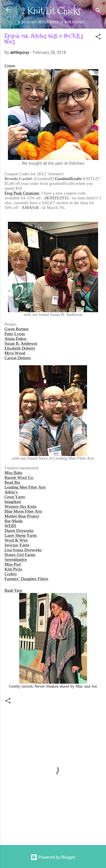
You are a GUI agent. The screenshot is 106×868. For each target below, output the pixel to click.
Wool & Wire (16, 540)
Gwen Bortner (17, 329)
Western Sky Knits (20, 506)
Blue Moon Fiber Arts (23, 511)
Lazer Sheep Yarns (21, 535)
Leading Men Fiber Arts (25, 487)
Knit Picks (13, 569)
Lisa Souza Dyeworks (23, 550)
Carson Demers (18, 358)
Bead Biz (12, 482)
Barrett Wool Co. (19, 478)
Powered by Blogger (53, 857)
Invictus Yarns (17, 545)
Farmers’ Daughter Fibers (26, 579)
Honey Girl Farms (20, 555)
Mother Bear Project (22, 516)
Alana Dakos (16, 339)
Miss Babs (13, 473)
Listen (10, 66)
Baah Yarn (13, 590)
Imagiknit (13, 502)
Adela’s (11, 492)
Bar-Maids (14, 521)
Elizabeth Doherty (20, 348)
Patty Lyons (15, 334)
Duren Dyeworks (19, 531)
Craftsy (11, 574)
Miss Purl (13, 564)
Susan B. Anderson (21, 343)
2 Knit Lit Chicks (51, 11)
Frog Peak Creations (22, 193)
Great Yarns (15, 497)
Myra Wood (15, 353)
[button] (98, 38)
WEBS (10, 526)
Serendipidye (16, 559)
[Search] (98, 11)
